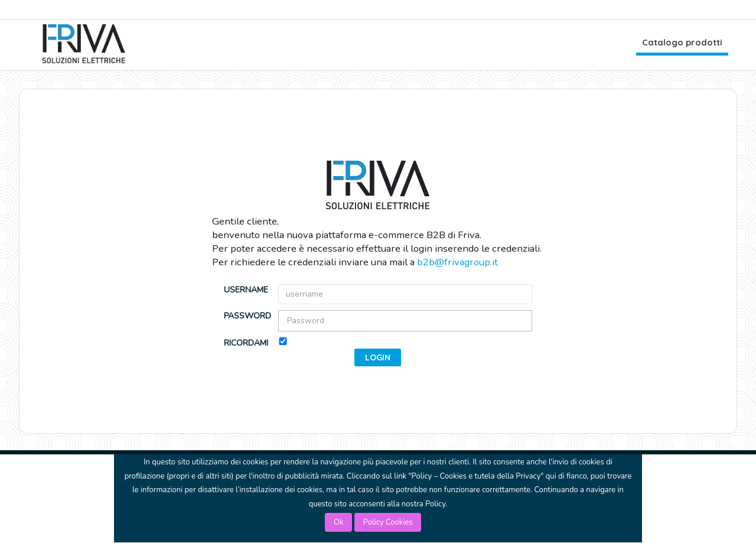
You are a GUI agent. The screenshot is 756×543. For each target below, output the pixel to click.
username (246, 290)
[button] (378, 357)
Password (247, 316)
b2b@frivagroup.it (457, 262)
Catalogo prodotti (682, 42)
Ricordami (246, 343)
